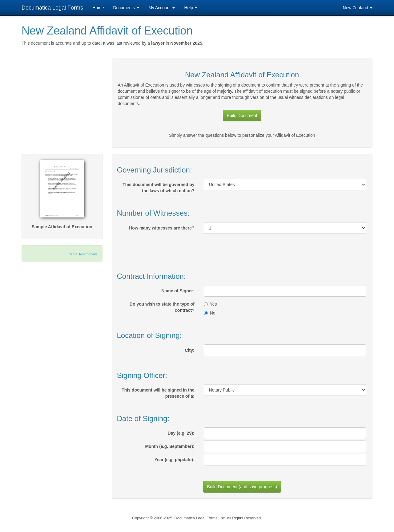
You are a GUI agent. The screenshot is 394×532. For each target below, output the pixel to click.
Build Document (242, 116)
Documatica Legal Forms (52, 8)
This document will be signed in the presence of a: (158, 393)
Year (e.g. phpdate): (175, 460)
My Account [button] (162, 8)
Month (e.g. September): (170, 446)
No (210, 313)
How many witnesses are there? (162, 228)
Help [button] (191, 8)
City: (190, 350)
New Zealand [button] (358, 8)
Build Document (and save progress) (242, 487)
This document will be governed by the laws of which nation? (158, 188)
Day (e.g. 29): (181, 433)
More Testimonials (84, 254)
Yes (210, 304)
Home (98, 8)
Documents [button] (126, 8)
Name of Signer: (178, 291)
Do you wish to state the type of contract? (162, 307)
